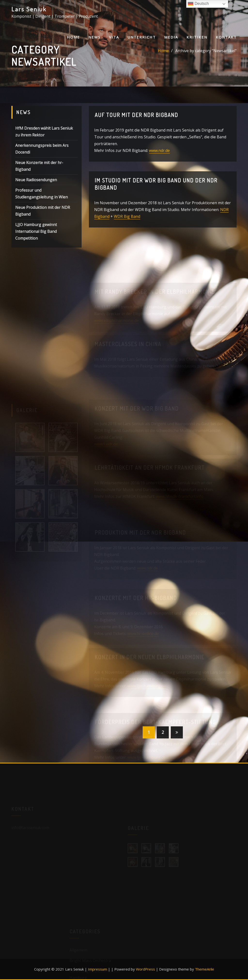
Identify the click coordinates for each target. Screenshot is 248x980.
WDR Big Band (127, 220)
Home (73, 37)
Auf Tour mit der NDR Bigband (136, 118)
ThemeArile (205, 969)
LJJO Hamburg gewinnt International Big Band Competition (36, 240)
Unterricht (142, 37)
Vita (114, 37)
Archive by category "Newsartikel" (206, 52)
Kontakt (226, 37)
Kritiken (197, 37)
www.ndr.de (159, 154)
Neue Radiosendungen (36, 188)
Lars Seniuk (29, 9)
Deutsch (198, 4)
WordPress (145, 969)
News (94, 37)
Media (171, 37)
